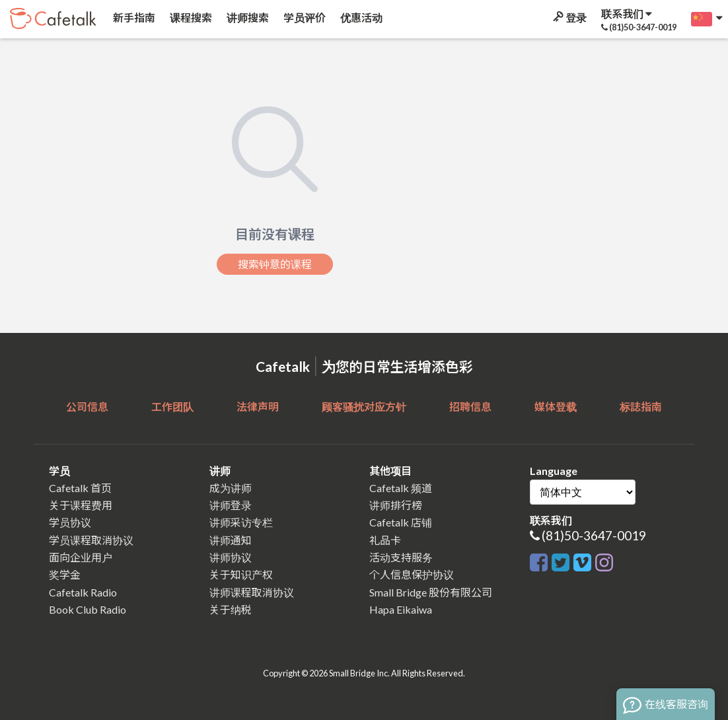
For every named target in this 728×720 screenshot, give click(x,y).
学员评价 (304, 18)
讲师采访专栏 (241, 522)
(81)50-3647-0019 (594, 535)
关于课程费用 (81, 505)
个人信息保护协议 (412, 574)
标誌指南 (641, 407)
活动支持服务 (401, 557)
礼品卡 (385, 540)
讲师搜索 (247, 18)
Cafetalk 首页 (80, 488)
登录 (569, 18)
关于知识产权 (241, 574)
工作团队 (172, 407)
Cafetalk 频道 (401, 488)
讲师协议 (231, 557)
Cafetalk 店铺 (401, 522)
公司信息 (87, 407)
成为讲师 (231, 488)
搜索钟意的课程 (275, 264)
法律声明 (258, 407)
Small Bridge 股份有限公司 (431, 592)
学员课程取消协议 (91, 540)
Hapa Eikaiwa (401, 609)
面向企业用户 (81, 557)
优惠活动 (360, 18)
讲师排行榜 (396, 505)
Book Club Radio (88, 609)
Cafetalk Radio (83, 592)
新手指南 (133, 18)
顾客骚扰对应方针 (364, 407)
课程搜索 (190, 18)
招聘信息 (470, 407)
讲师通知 (231, 540)
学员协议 (70, 522)
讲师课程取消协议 (252, 592)
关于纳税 (231, 609)
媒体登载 (556, 407)
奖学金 (65, 574)
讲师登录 (231, 505)
